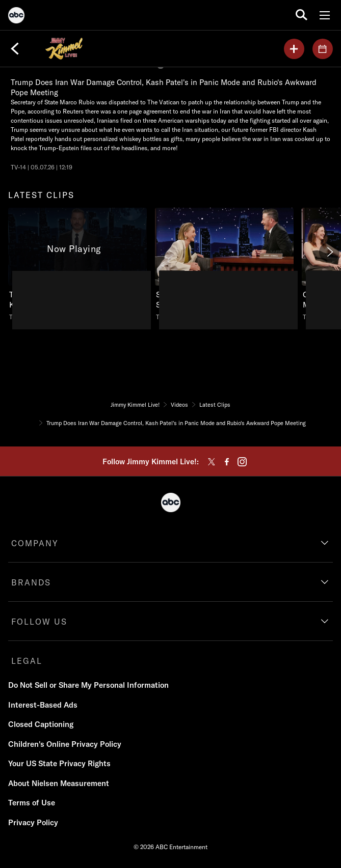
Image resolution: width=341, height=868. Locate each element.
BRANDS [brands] (31, 582)
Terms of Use (32, 803)
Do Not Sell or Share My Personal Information (88, 685)
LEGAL (27, 661)
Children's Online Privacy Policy (65, 744)
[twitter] (212, 462)
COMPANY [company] (35, 543)
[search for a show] (301, 15)
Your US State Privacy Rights (59, 763)
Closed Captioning (41, 724)
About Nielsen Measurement (59, 783)
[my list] (294, 49)
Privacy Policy (33, 822)
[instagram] (242, 462)
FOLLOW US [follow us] (39, 622)
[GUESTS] (323, 49)
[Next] (329, 252)
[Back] (15, 49)
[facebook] (227, 462)
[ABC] (16, 17)
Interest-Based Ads (43, 705)
